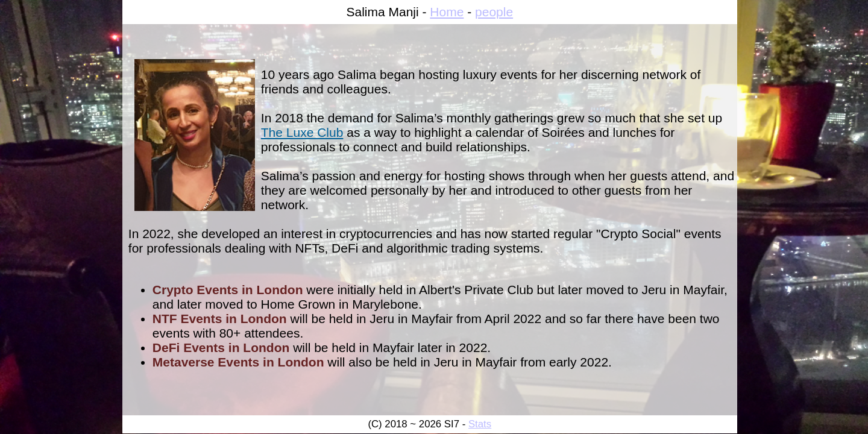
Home (447, 12)
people (494, 12)
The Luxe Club (302, 132)
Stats (480, 424)
